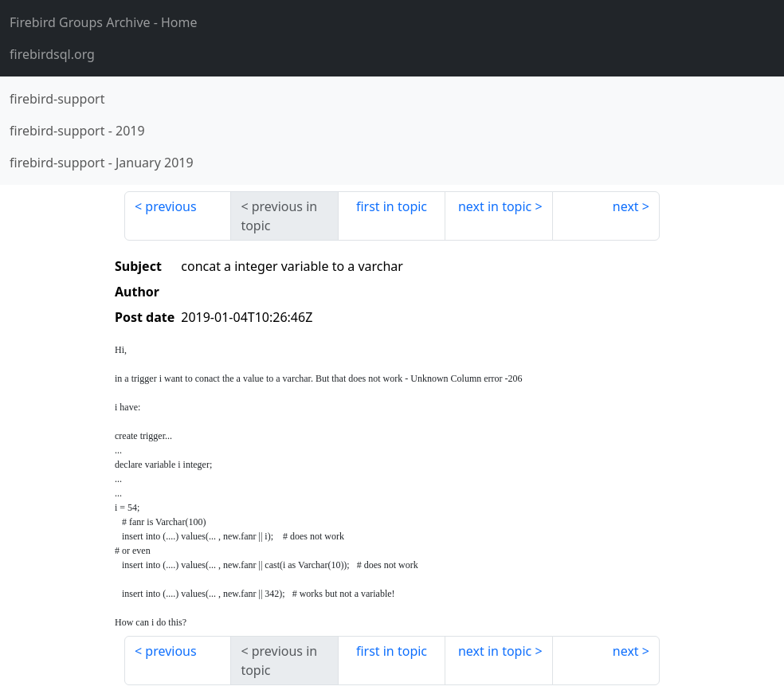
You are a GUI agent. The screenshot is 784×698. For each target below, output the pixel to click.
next (626, 206)
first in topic (392, 206)
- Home (104, 22)
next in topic (495, 206)
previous (171, 206)
